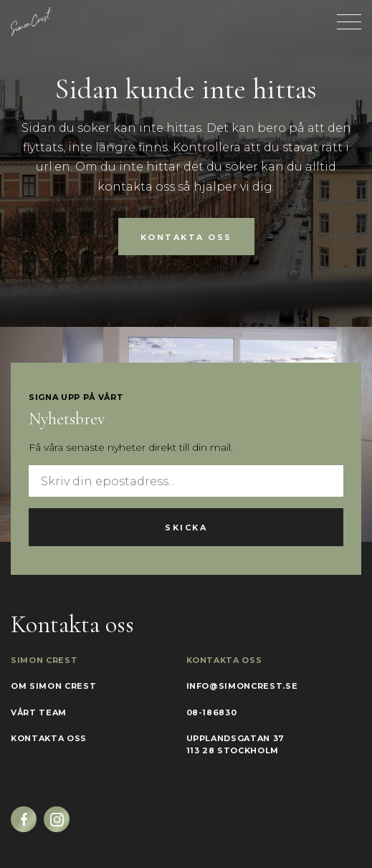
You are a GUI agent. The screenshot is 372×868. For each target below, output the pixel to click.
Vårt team (39, 712)
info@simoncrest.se (242, 686)
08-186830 (212, 712)
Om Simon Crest (53, 686)
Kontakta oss (186, 237)
